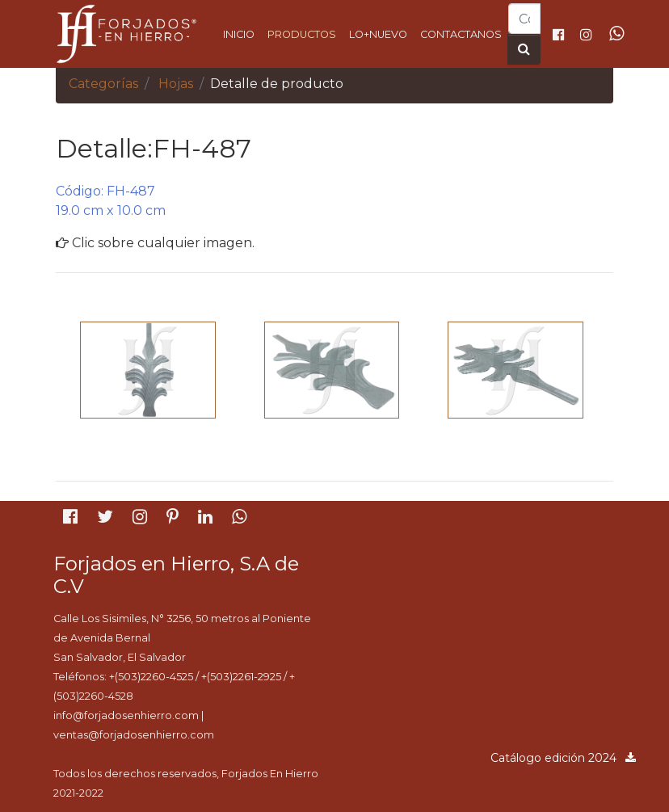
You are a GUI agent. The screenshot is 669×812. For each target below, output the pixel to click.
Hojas (176, 84)
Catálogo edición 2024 (564, 758)
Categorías (103, 84)
